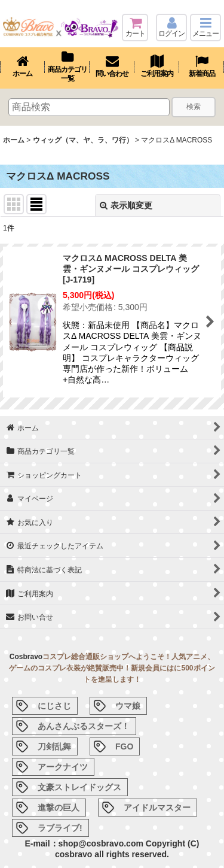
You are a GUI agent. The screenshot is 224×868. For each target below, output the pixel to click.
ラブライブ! (60, 828)
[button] (205, 28)
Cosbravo (26, 657)
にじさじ (54, 706)
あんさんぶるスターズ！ (84, 726)
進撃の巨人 (59, 808)
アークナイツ (63, 767)
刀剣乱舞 (54, 746)
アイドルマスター (157, 808)
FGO (124, 746)
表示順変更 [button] (126, 205)
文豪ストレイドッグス (79, 787)
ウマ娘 (128, 706)
